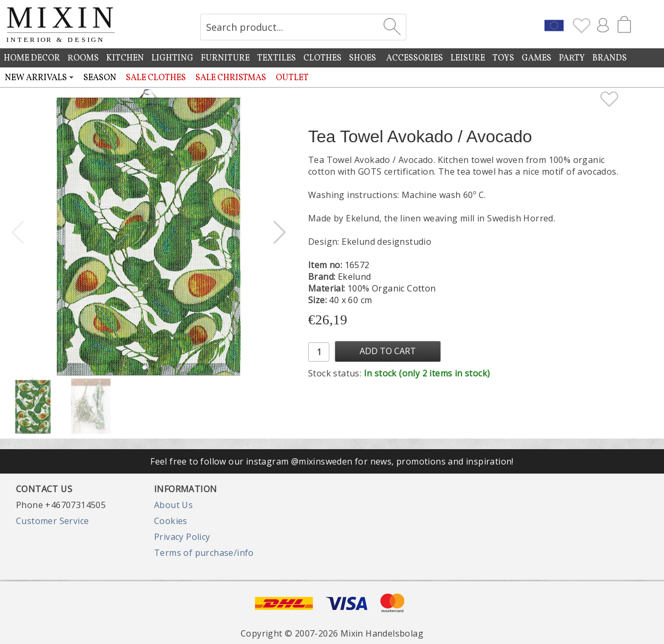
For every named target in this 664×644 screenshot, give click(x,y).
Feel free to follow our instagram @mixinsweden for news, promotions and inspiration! (332, 461)
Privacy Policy (182, 537)
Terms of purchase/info (204, 553)
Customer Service (52, 521)
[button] (280, 233)
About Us (173, 505)
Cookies (171, 521)
